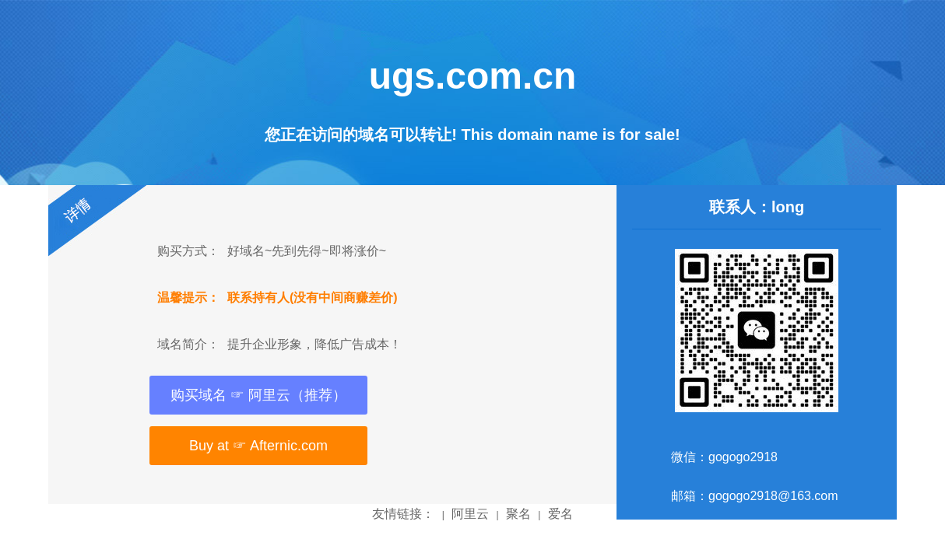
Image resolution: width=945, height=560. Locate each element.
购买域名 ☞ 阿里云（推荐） (258, 395)
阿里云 (470, 514)
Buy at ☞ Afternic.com (258, 446)
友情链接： (403, 514)
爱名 (560, 514)
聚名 (518, 514)
